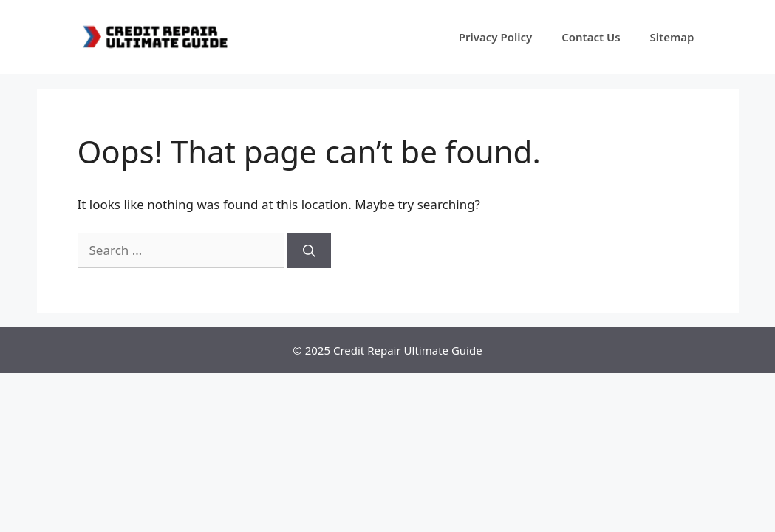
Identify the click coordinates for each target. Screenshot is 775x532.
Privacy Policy (495, 37)
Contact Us (591, 37)
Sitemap (672, 37)
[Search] (309, 250)
